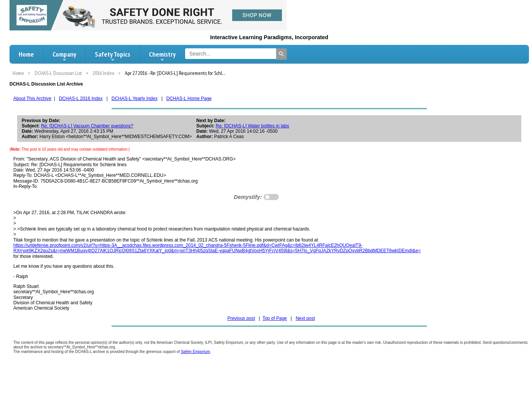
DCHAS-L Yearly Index (135, 99)
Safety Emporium (196, 352)
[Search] (281, 54)
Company (64, 56)
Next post (305, 318)
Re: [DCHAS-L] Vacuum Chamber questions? (87, 126)
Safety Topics (113, 56)
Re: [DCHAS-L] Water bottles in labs (252, 126)
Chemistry (162, 56)
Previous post (241, 318)
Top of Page (275, 318)
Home (26, 54)
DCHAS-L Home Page (189, 99)
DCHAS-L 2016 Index (81, 99)
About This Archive (32, 99)
